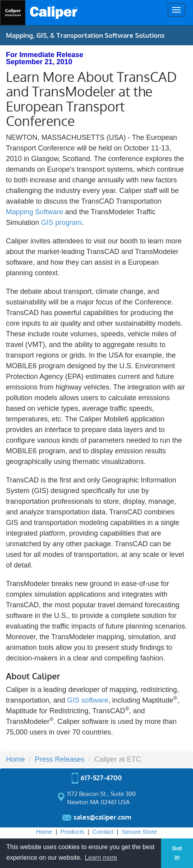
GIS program (61, 223)
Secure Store (139, 832)
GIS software (88, 700)
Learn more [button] (101, 858)
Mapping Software (35, 212)
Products (72, 832)
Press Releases (60, 759)
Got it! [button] (177, 853)
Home (15, 759)
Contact (103, 832)
